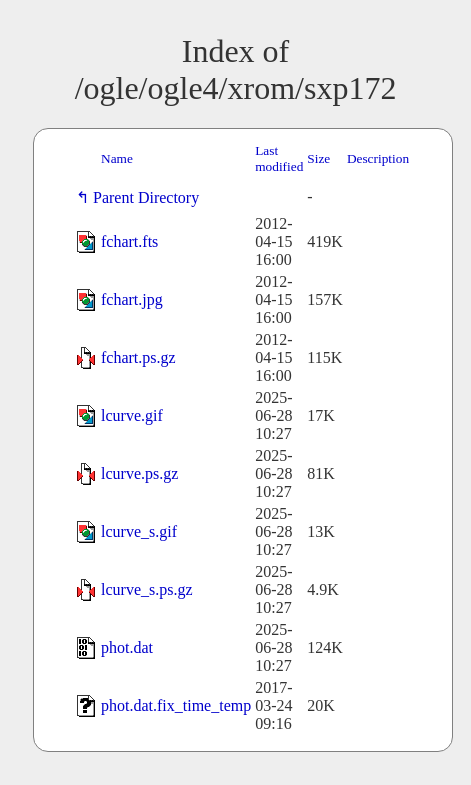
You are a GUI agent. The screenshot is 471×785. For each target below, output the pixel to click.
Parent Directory (150, 197)
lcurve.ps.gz (139, 473)
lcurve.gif (132, 415)
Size (318, 158)
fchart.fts (129, 241)
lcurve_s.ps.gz (147, 589)
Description (378, 158)
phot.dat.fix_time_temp (176, 705)
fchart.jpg (132, 299)
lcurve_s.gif (139, 531)
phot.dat (127, 647)
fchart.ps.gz (138, 357)
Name (117, 158)
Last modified (279, 158)
